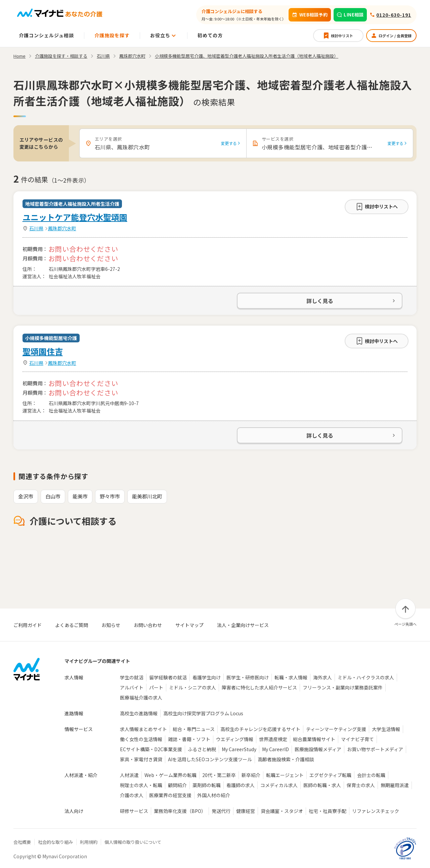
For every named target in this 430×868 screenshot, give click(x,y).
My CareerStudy (239, 749)
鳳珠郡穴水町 (62, 228)
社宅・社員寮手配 (328, 811)
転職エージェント (285, 775)
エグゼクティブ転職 (330, 775)
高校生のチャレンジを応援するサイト (260, 729)
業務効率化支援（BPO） (180, 811)
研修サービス (134, 811)
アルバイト (132, 687)
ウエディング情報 (235, 739)
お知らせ (111, 625)
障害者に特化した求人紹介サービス (259, 687)
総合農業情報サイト (314, 739)
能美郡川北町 (147, 496)
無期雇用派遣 (395, 785)
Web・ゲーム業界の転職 (170, 775)
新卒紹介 (251, 775)
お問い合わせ (148, 625)
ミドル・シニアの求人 (192, 687)
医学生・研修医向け (248, 677)
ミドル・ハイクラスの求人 (366, 677)
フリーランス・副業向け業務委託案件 (343, 687)
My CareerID (275, 749)
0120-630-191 (394, 15)
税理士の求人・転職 (141, 785)
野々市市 (110, 496)
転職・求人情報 (291, 677)
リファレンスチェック (376, 811)
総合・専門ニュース (194, 729)
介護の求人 (132, 795)
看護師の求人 (241, 785)
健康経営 (246, 811)
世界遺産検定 (273, 739)
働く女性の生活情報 (141, 739)
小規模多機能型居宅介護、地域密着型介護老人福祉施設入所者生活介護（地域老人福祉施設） (247, 56)
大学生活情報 (386, 729)
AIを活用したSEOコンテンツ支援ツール (210, 759)
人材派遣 (129, 775)
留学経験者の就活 (168, 677)
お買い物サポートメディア (375, 749)
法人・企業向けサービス (243, 625)
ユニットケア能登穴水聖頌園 (75, 217)
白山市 (53, 496)
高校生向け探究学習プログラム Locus (203, 713)
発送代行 (221, 811)
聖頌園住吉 (43, 351)
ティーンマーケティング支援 (336, 729)
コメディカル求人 (279, 785)
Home (19, 56)
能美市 (80, 496)
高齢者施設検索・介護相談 (286, 759)
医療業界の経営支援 (170, 795)
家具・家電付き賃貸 (141, 759)
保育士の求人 (361, 785)
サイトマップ (189, 625)
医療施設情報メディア (318, 749)
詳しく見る (351, 301)
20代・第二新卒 (219, 775)
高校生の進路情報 (139, 713)
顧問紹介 (177, 785)
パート (156, 687)
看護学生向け (207, 677)
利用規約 (89, 842)
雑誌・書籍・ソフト (189, 739)
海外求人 (322, 677)
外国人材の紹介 (214, 795)
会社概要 (22, 842)
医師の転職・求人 (322, 785)
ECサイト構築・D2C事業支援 (151, 749)
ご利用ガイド (28, 625)
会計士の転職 (371, 775)
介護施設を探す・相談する (61, 56)
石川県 (36, 228)
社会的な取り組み (55, 842)
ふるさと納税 (202, 749)
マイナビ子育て (357, 739)
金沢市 (26, 496)
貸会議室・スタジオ (282, 811)
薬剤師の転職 (207, 785)
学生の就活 (132, 677)
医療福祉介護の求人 (141, 697)
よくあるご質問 (72, 625)
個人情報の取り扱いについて (133, 842)
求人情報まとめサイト (143, 729)
